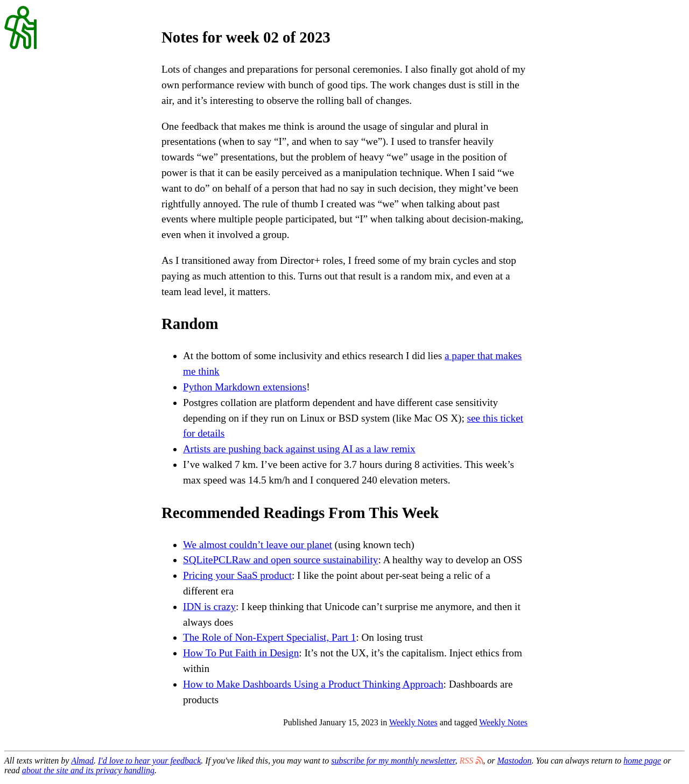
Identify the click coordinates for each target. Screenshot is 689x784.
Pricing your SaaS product (237, 575)
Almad (82, 761)
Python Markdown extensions (245, 387)
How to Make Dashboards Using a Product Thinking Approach (313, 684)
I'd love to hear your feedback (149, 761)
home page (642, 761)
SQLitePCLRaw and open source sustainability (280, 560)
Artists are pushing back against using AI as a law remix (299, 449)
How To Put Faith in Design (241, 653)
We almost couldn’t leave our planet (258, 545)
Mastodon (515, 761)
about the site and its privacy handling (88, 770)
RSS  (472, 760)
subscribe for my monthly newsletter (393, 761)
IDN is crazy (209, 607)
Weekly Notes (413, 722)
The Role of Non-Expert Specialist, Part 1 (269, 637)
